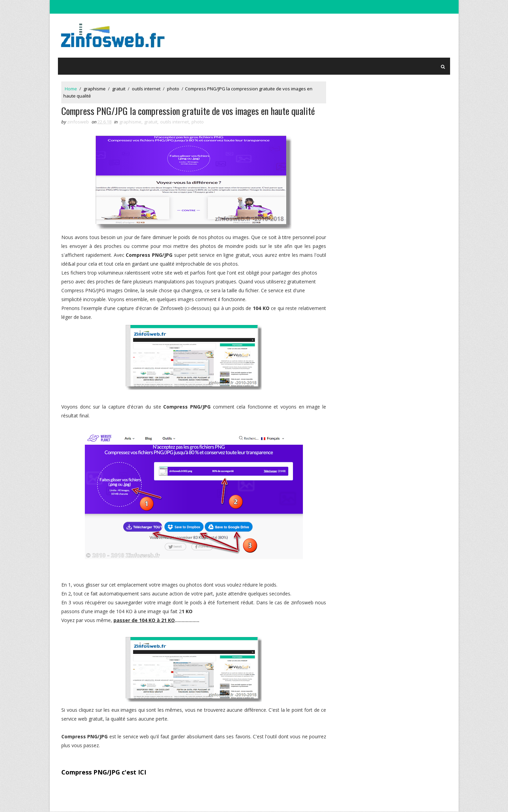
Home (71, 88)
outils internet (147, 88)
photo (173, 88)
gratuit (119, 88)
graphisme (95, 88)
